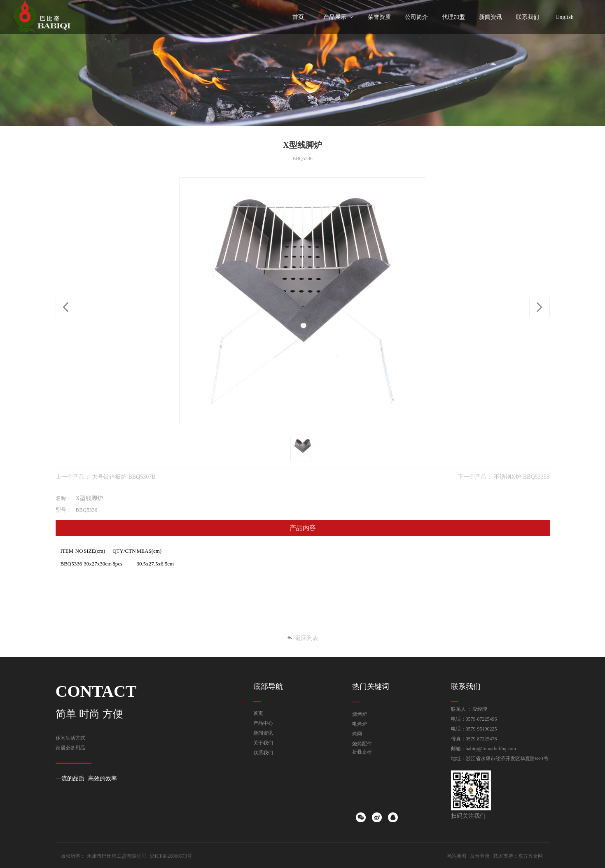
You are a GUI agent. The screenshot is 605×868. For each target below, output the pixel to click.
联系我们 (263, 753)
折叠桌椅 (362, 752)
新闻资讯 (263, 733)
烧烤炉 (360, 714)
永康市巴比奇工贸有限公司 (117, 856)
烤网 (357, 734)
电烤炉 (360, 724)
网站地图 (456, 856)
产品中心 (263, 723)
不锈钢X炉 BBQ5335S (522, 477)
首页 (258, 713)
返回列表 (302, 638)
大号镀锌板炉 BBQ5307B (124, 477)
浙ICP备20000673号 (171, 856)
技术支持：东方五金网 (518, 856)
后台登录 (480, 856)
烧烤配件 (362, 744)
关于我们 (263, 743)
